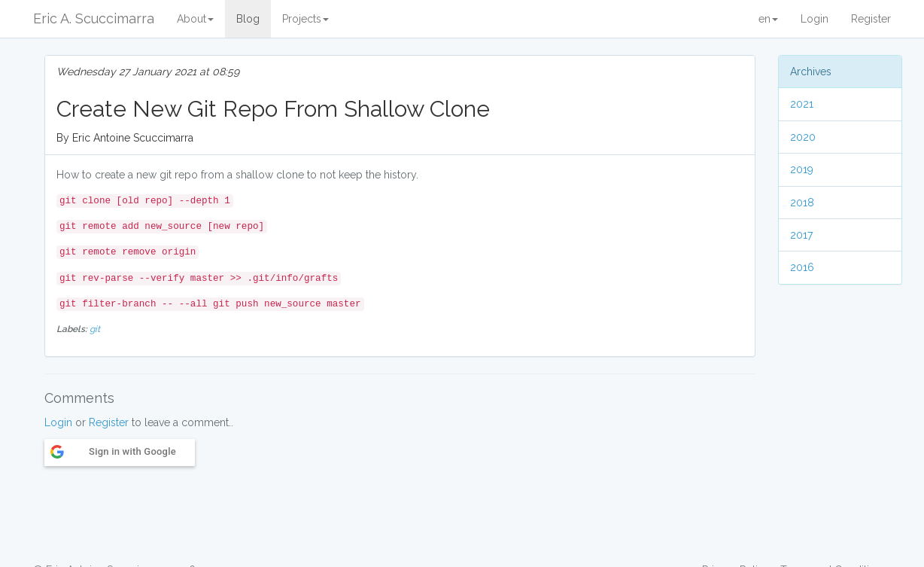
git (95, 329)
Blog (248, 19)
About (195, 19)
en (768, 19)
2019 (802, 169)
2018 (802, 203)
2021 (802, 104)
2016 (802, 267)
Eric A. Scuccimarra (94, 18)
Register (871, 19)
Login (815, 19)
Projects (305, 19)
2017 (801, 235)
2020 (803, 137)
